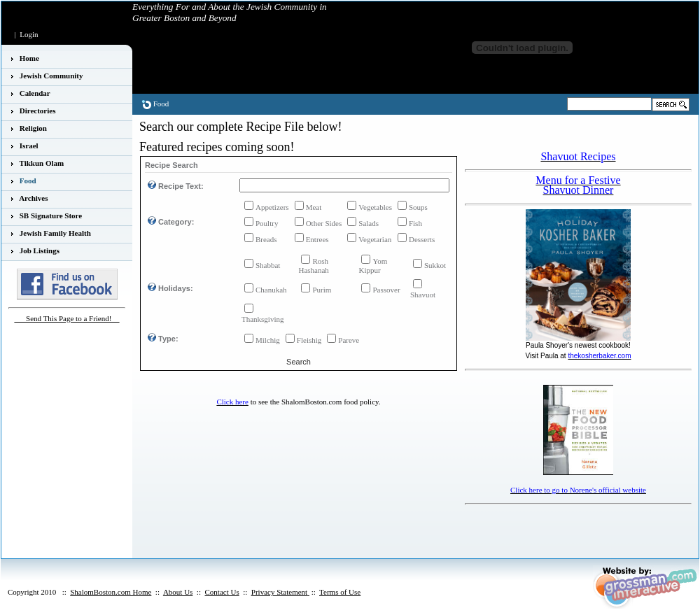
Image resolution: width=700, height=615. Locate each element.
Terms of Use (340, 592)
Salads (369, 223)
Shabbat (268, 265)
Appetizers (272, 207)
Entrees (317, 239)
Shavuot (423, 295)
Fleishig (309, 340)
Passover (386, 290)
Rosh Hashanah (313, 266)
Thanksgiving (263, 319)
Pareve (349, 340)
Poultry (267, 223)
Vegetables (375, 207)
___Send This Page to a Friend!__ (67, 318)
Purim (322, 290)
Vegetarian (375, 239)
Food (161, 104)
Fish (415, 223)
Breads (266, 239)
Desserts (422, 239)
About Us (178, 592)
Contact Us (222, 592)
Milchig (268, 340)
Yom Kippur (373, 266)
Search (299, 362)
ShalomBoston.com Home (111, 592)
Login (29, 34)
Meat (314, 207)
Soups (418, 207)
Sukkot (435, 265)
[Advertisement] (547, 530)
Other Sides (324, 223)
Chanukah (271, 290)
